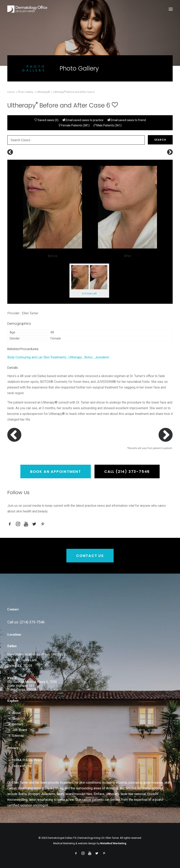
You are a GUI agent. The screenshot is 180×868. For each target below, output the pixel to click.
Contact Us (90, 556)
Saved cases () (46, 120)
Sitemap (18, 736)
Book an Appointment (56, 471)
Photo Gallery (25, 92)
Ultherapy (75, 357)
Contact (18, 724)
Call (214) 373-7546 (127, 471)
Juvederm (102, 357)
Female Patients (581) (74, 125)
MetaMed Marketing (113, 843)
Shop (16, 719)
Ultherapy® (43, 92)
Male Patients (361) (107, 125)
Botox (88, 357)
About (16, 713)
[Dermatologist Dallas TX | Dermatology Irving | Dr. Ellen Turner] (27, 9)
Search (160, 140)
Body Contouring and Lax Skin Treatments (37, 357)
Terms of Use (22, 766)
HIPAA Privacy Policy (27, 760)
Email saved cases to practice (83, 120)
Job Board (20, 730)
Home (11, 92)
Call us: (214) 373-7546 (26, 622)
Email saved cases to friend (126, 120)
